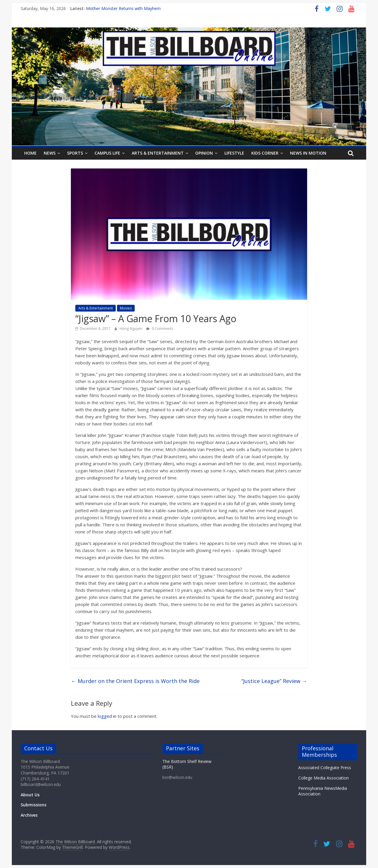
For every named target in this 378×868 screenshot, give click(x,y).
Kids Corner (265, 153)
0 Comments (160, 329)
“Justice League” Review (274, 681)
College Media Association (324, 778)
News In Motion (308, 153)
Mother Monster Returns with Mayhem (123, 8)
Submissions (34, 805)
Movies (126, 308)
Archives (29, 815)
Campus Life (107, 153)
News (50, 153)
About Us (30, 795)
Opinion (204, 153)
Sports (75, 153)
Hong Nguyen (131, 329)
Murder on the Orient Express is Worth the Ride (135, 681)
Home (30, 153)
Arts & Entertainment (158, 153)
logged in (107, 716)
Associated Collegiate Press (325, 768)
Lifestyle (234, 153)
